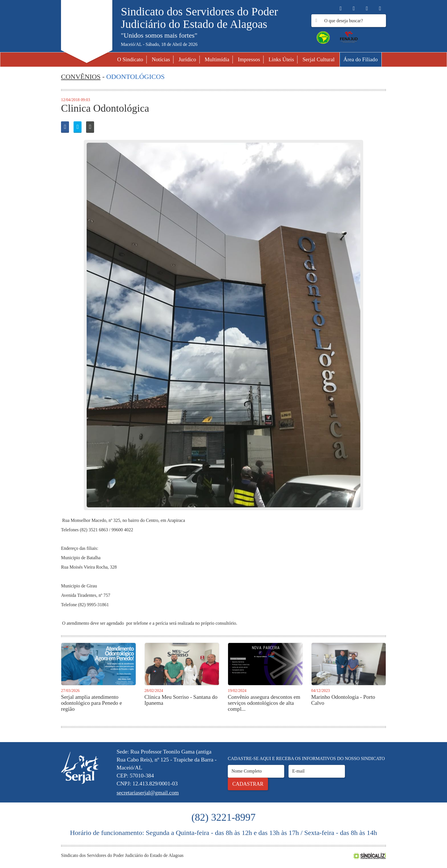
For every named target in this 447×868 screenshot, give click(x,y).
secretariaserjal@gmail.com (148, 793)
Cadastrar (248, 784)
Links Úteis (281, 59)
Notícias (161, 59)
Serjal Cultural (318, 59)
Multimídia (217, 59)
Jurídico (187, 59)
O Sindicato (130, 59)
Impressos (249, 59)
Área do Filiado (361, 59)
